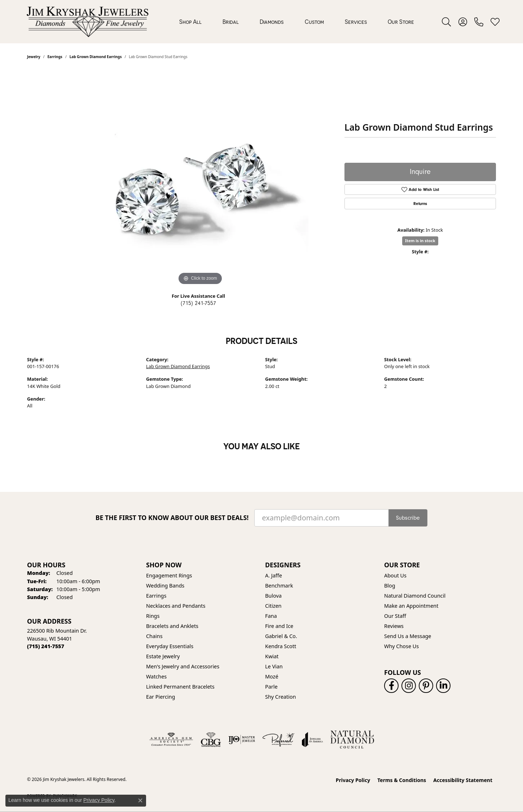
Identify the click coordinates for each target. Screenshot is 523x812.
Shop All (190, 22)
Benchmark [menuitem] (279, 586)
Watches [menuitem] (156, 676)
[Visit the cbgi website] (211, 739)
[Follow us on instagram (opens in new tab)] (409, 686)
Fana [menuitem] (271, 616)
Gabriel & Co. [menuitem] (281, 636)
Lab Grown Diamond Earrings (178, 366)
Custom (314, 22)
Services (356, 22)
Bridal (231, 22)
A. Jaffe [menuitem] (274, 575)
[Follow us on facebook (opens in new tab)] (391, 686)
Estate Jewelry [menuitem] (163, 656)
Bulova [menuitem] (273, 596)
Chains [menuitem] (154, 636)
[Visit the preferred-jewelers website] (278, 739)
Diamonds (272, 22)
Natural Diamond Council (415, 596)
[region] (200, 179)
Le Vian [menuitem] (274, 666)
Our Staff (395, 616)
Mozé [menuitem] (272, 676)
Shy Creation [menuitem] (280, 697)
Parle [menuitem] (271, 687)
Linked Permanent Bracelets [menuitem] (180, 687)
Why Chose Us (401, 646)
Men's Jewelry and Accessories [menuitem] (183, 666)
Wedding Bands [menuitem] (165, 586)
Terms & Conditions (402, 780)
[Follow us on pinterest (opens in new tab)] (426, 686)
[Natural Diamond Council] (352, 739)
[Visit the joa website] (312, 739)
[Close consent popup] (140, 800)
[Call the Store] (46, 646)
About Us (395, 575)
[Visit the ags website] (171, 739)
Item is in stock (420, 241)
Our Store (401, 22)
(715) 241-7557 (198, 303)
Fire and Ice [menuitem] (279, 626)
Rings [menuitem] (153, 616)
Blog (390, 586)
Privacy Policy (353, 780)
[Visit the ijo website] (242, 739)
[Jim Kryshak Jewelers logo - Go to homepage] (87, 22)
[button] (446, 22)
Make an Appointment (411, 606)
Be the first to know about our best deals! (172, 518)
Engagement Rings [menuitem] (169, 575)
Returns (420, 204)
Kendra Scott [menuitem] (281, 646)
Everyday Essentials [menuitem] (170, 646)
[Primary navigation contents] (297, 22)
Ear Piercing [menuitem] (161, 697)
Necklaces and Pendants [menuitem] (176, 606)
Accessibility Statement (463, 780)
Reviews (394, 626)
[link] (479, 22)
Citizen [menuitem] (273, 606)
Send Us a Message (408, 636)
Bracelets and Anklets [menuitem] (172, 626)
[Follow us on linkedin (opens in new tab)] (443, 686)
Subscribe (408, 518)
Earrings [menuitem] (156, 596)
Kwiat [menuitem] (272, 656)
